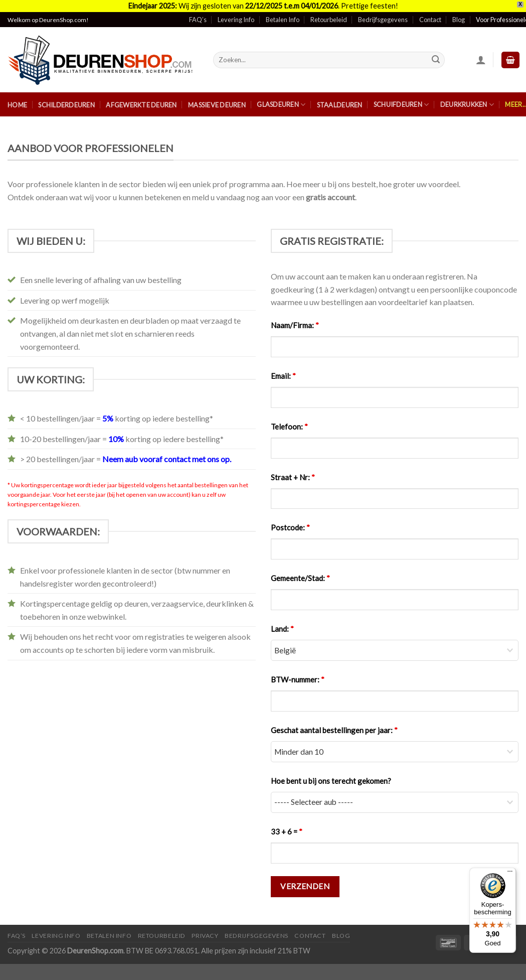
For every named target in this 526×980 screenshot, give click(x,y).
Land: (282, 623)
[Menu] (510, 874)
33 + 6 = (287, 825)
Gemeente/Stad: (300, 573)
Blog (459, 14)
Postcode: (290, 522)
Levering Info (236, 14)
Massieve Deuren (217, 99)
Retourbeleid (329, 14)
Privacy (205, 930)
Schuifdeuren (401, 99)
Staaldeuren (340, 99)
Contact (430, 14)
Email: (283, 370)
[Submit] (436, 54)
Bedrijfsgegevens (383, 14)
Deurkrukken (467, 99)
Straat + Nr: (293, 471)
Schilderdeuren (66, 99)
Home (17, 99)
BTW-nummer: (298, 674)
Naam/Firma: (295, 319)
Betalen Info (283, 14)
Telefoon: (289, 421)
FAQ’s (198, 14)
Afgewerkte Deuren (141, 99)
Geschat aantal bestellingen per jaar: (334, 725)
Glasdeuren (281, 99)
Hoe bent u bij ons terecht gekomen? (331, 775)
